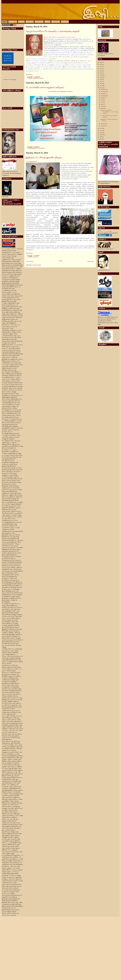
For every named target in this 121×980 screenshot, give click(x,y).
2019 (101, 77)
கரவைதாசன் (40, 78)
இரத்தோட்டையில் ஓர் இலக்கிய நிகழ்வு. (44, 157)
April (102, 106)
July (102, 100)
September (104, 96)
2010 (101, 135)
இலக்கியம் (35, 148)
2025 (101, 64)
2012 (101, 131)
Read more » (29, 74)
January (103, 126)
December (104, 89)
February (103, 124)
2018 (101, 79)
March (103, 108)
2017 (101, 81)
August (103, 98)
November (104, 92)
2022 (101, 71)
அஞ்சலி (35, 78)
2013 (101, 128)
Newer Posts (30, 261)
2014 (101, 88)
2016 (101, 83)
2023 (101, 69)
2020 (101, 75)
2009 (101, 137)
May (102, 104)
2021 (101, 73)
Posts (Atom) (37, 265)
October (103, 94)
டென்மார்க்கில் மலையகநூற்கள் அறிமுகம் (45, 87)
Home (60, 261)
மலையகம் (35, 257)
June (102, 102)
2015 (101, 86)
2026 (101, 62)
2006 (101, 139)
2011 (101, 133)
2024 (101, 67)
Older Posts (91, 261)
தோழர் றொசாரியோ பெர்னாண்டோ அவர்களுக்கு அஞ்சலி (53, 31)
